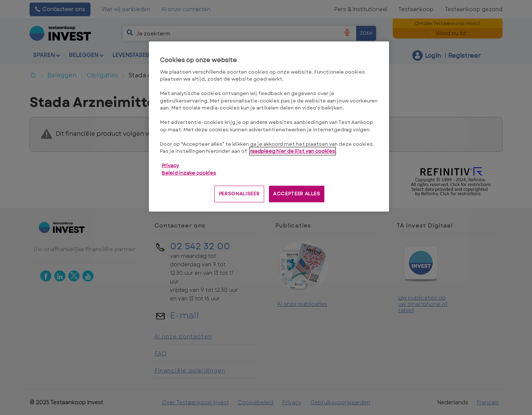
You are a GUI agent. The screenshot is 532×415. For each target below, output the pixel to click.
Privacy (170, 166)
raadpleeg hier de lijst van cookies (293, 151)
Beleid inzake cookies (189, 173)
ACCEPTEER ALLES (297, 194)
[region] (269, 126)
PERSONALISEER (239, 194)
